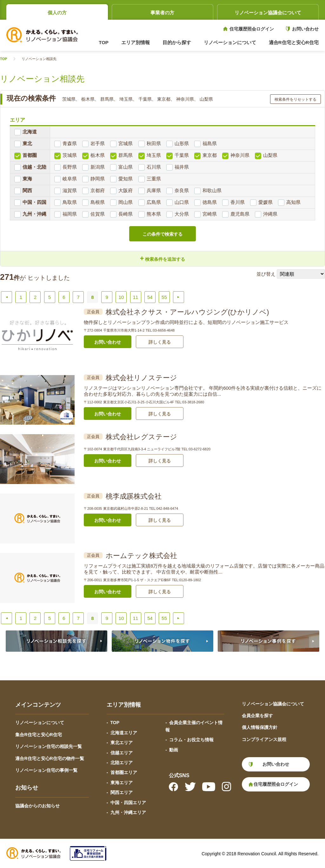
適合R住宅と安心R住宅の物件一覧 (50, 758)
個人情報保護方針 (260, 727)
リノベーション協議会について (268, 13)
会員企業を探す (257, 716)
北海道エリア (124, 733)
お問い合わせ (305, 29)
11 (136, 297)
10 (121, 297)
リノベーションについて (40, 723)
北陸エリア (122, 763)
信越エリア (122, 753)
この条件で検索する (162, 234)
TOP (104, 42)
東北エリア (122, 743)
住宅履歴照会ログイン (252, 29)
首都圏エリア (124, 772)
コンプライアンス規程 (264, 739)
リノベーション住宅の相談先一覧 (49, 746)
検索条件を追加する (163, 258)
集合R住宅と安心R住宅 (38, 735)
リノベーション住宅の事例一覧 (46, 770)
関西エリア (122, 792)
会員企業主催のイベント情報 (194, 726)
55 (164, 297)
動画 (174, 750)
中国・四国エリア (128, 803)
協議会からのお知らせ (37, 806)
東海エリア (122, 783)
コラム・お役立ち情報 (191, 740)
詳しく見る (160, 342)
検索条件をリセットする (295, 99)
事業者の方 (162, 13)
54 (150, 297)
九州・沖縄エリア (128, 812)
